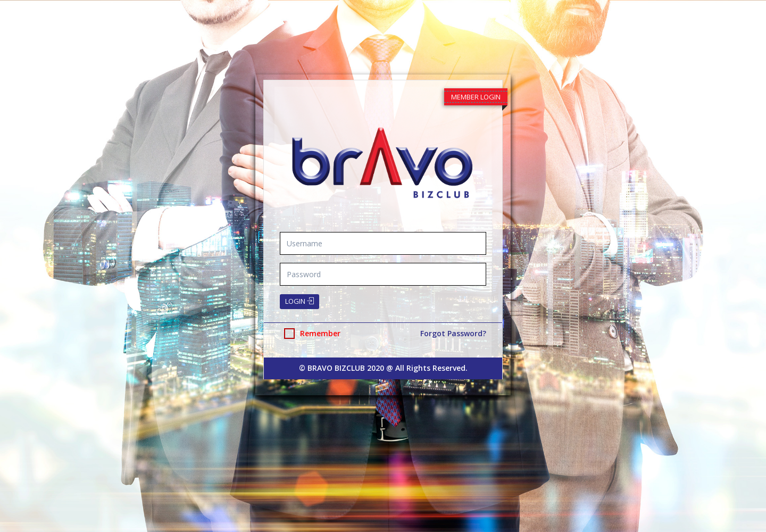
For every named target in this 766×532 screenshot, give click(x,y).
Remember (312, 334)
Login (299, 301)
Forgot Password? (453, 333)
